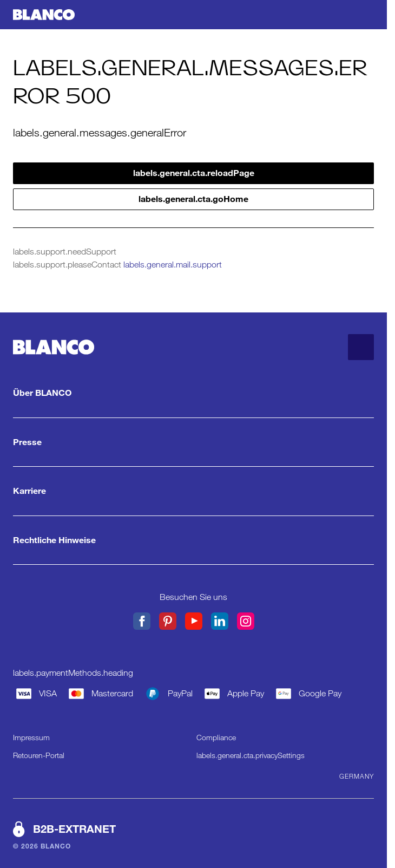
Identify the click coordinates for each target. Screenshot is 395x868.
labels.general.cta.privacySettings (251, 755)
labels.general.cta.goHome (193, 199)
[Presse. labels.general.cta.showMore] (193, 442)
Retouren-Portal (39, 755)
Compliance (216, 738)
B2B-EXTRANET (74, 829)
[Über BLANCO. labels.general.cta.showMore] (193, 393)
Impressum (31, 738)
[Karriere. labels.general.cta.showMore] (193, 491)
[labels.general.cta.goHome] (44, 15)
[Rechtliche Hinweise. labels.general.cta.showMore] (193, 540)
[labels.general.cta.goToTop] (361, 347)
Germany (357, 776)
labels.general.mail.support (173, 265)
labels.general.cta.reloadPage (194, 173)
